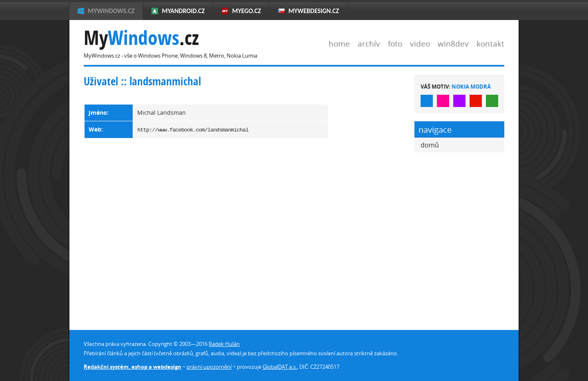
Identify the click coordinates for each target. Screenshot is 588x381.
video (420, 43)
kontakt (490, 43)
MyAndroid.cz (183, 11)
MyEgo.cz (246, 11)
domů (430, 145)
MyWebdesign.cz (314, 11)
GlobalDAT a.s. (280, 367)
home (339, 43)
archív (369, 43)
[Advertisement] (372, 197)
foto (395, 43)
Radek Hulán (224, 344)
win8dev (453, 43)
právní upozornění (209, 367)
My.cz (141, 38)
